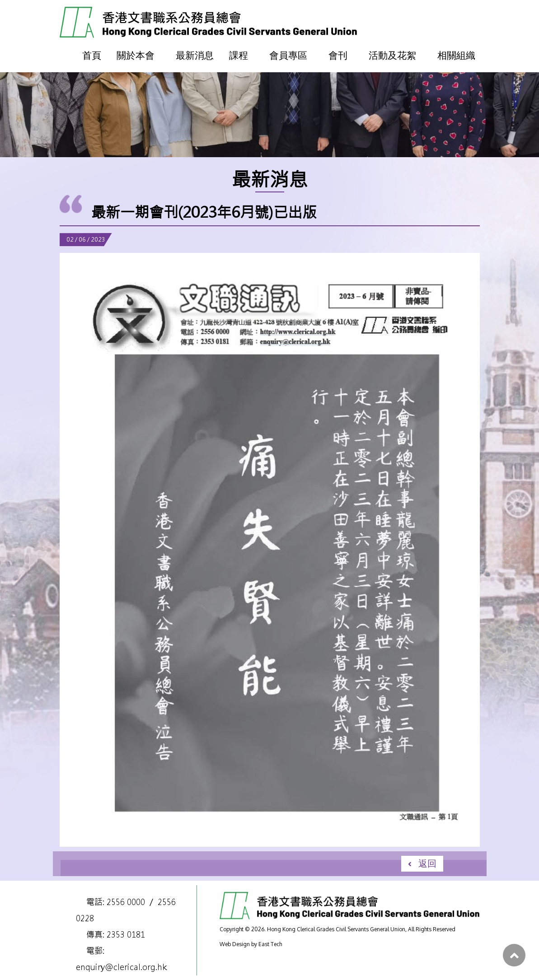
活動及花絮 (392, 55)
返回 (427, 863)
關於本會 (136, 55)
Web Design (235, 944)
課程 (239, 55)
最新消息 (195, 55)
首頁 (92, 55)
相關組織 (456, 55)
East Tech (270, 944)
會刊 (338, 55)
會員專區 (288, 55)
